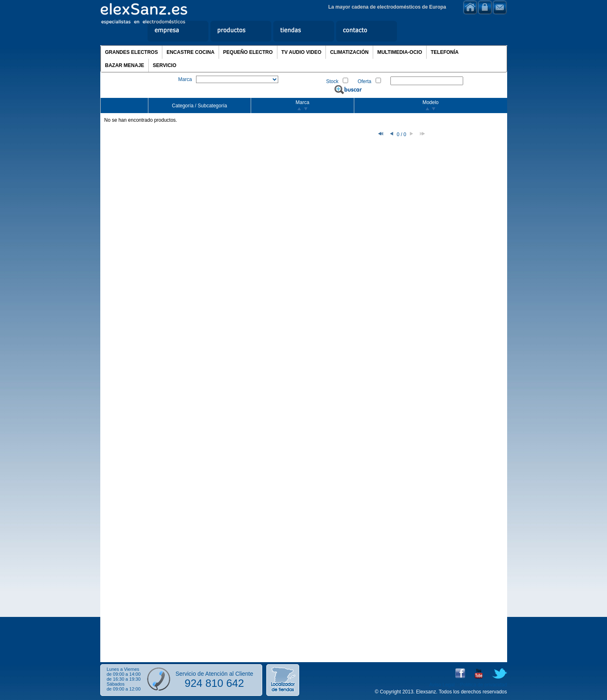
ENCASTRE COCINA (190, 52)
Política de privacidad (483, 685)
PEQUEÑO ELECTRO (248, 52)
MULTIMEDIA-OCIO (400, 52)
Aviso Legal (442, 685)
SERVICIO (165, 65)
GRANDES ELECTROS (132, 52)
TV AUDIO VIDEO (302, 52)
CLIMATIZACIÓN (349, 52)
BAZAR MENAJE (125, 65)
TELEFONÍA (445, 52)
